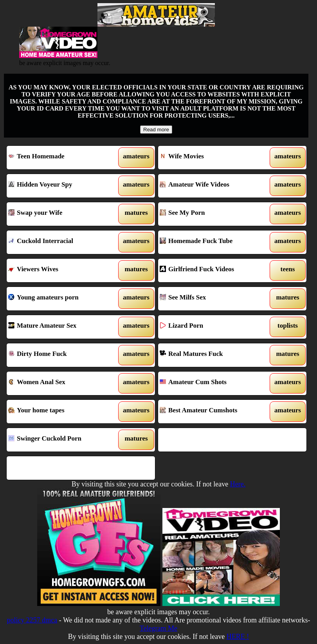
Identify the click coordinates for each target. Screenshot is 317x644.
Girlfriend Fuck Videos (213, 270)
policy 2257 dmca (32, 620)
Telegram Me (158, 628)
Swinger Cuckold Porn (62, 440)
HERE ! (238, 637)
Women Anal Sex (62, 383)
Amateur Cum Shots (213, 383)
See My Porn (213, 214)
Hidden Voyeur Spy (62, 186)
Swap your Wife (62, 214)
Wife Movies (213, 158)
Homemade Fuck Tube (213, 242)
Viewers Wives (62, 270)
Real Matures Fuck (213, 355)
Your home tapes (62, 412)
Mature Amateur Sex (62, 327)
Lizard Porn (213, 327)
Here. (238, 484)
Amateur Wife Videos (213, 186)
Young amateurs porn (62, 299)
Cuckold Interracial (62, 242)
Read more (156, 130)
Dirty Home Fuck (62, 355)
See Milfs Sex (213, 299)
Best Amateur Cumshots (213, 412)
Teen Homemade (62, 158)
